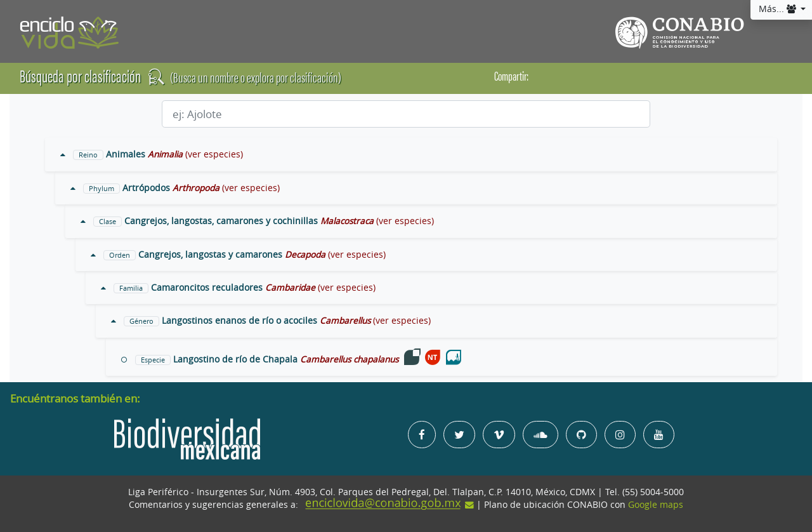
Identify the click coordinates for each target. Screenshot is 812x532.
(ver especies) (214, 154)
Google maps (656, 505)
